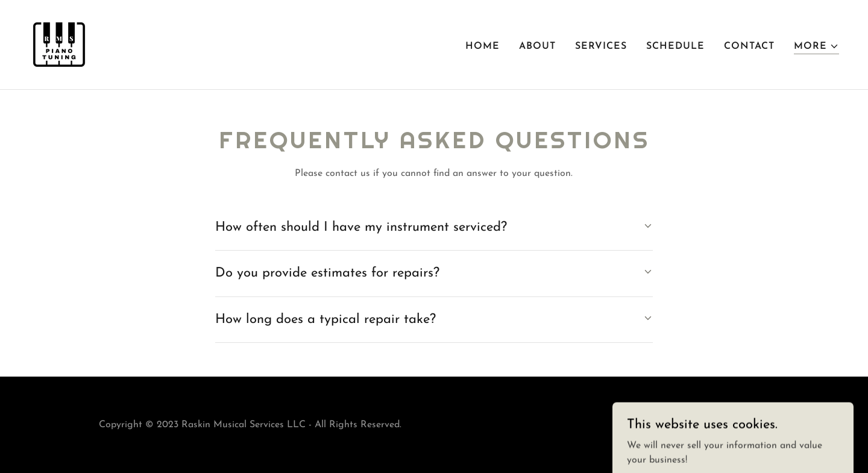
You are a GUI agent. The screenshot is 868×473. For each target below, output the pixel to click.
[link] (59, 44)
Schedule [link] (675, 46)
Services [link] (601, 46)
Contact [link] (749, 46)
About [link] (537, 46)
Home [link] (483, 46)
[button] (816, 47)
